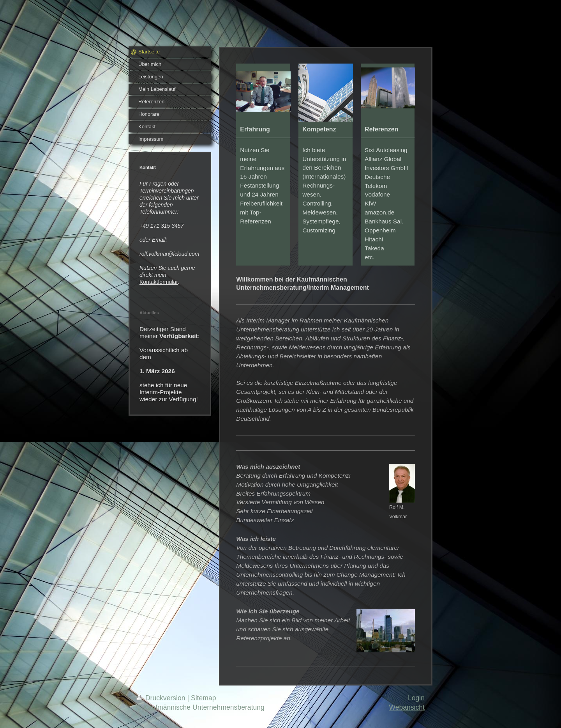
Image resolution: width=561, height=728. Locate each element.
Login (416, 698)
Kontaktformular (159, 282)
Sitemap (204, 698)
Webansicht (407, 707)
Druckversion (162, 698)
